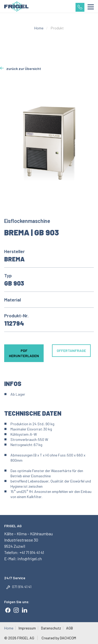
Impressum (27, 628)
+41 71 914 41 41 (32, 552)
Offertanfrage (71, 350)
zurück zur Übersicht (24, 69)
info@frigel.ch (29, 559)
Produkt (57, 28)
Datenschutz (51, 628)
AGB (70, 628)
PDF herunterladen (24, 353)
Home (39, 28)
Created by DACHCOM (59, 638)
